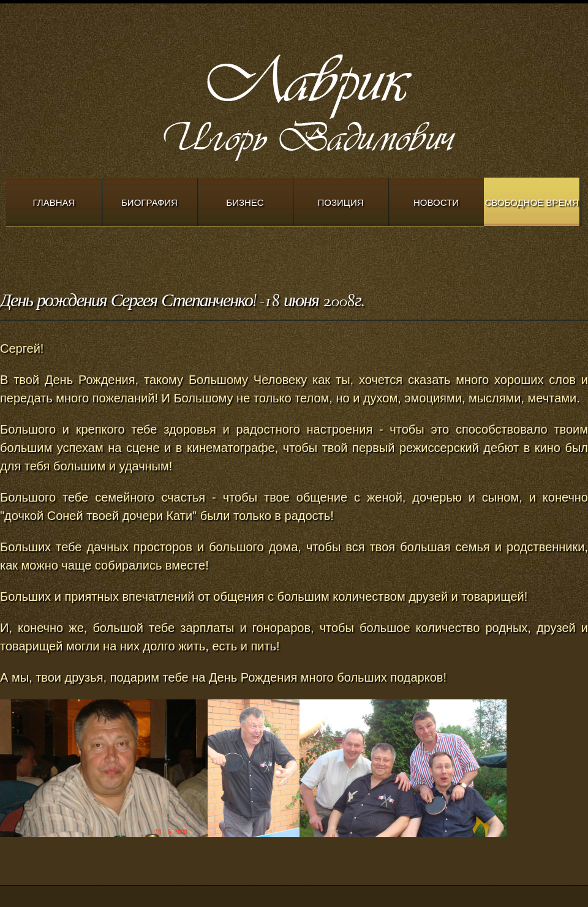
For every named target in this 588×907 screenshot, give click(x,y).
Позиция (341, 202)
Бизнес (245, 202)
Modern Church (343, 105)
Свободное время (531, 202)
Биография (149, 202)
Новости (436, 202)
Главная (54, 202)
